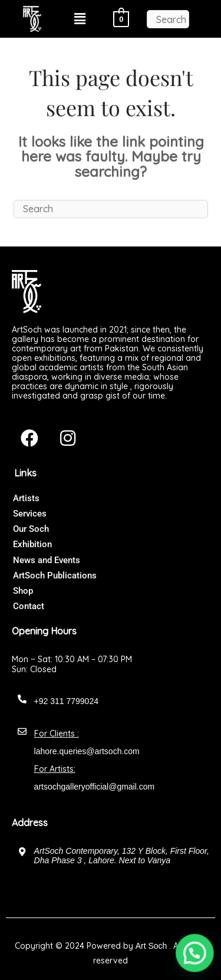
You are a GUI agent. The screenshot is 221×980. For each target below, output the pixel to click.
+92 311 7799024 (66, 701)
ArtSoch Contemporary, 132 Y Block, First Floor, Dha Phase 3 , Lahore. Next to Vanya (122, 856)
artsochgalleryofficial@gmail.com (95, 787)
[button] (80, 19)
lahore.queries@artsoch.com (87, 751)
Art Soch (151, 946)
